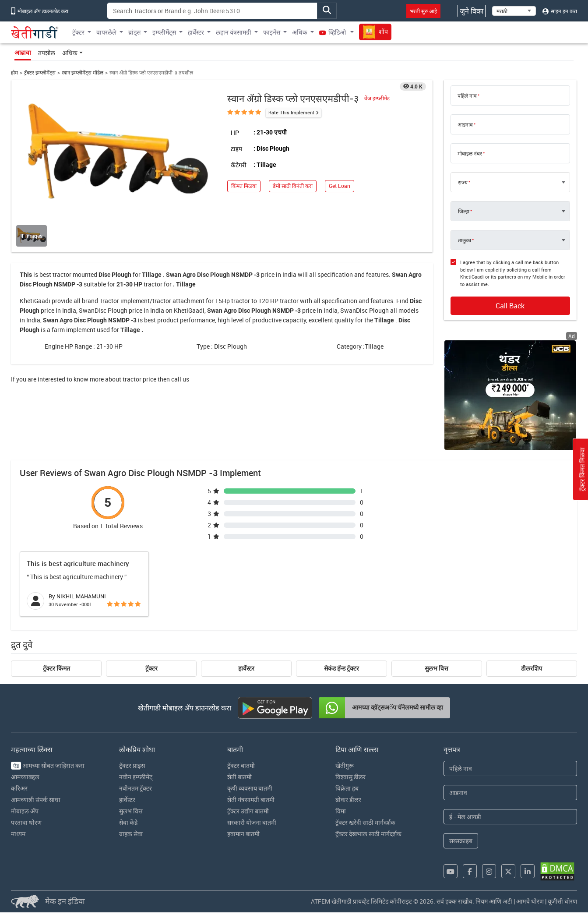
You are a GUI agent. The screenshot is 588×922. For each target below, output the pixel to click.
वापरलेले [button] (106, 32)
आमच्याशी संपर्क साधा (36, 800)
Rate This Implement (291, 112)
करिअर (19, 788)
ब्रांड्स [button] (134, 32)
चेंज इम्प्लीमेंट (377, 98)
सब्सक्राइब (461, 841)
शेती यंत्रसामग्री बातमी (251, 800)
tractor (62, 274)
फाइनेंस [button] (272, 32)
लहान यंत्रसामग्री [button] (234, 32)
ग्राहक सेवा (131, 834)
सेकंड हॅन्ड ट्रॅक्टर (342, 668)
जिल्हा (464, 211)
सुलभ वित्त (437, 668)
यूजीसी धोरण (562, 901)
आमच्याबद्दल (25, 777)
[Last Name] (510, 793)
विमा (341, 811)
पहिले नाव (467, 95)
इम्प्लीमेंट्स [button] (164, 32)
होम (14, 72)
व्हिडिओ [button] (333, 32)
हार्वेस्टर (246, 668)
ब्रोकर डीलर (348, 800)
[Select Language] (514, 11)
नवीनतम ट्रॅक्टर (136, 788)
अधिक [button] (300, 32)
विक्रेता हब (347, 788)
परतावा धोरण (26, 822)
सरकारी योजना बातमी (252, 822)
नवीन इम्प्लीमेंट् (136, 777)
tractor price (139, 379)
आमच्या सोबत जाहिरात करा (48, 765)
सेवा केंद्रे (128, 822)
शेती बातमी (239, 777)
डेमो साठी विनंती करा (293, 186)
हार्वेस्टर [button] (196, 32)
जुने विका (472, 11)
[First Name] (510, 768)
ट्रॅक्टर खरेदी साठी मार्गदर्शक (365, 822)
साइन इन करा (560, 11)
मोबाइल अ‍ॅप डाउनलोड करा (40, 11)
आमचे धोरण (530, 901)
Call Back (510, 306)
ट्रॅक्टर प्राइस (132, 765)
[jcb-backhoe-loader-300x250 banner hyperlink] (510, 395)
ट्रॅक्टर (151, 668)
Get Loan (340, 186)
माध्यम (18, 834)
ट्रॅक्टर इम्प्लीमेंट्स (40, 72)
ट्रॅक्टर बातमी (241, 765)
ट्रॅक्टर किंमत (56, 668)
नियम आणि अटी (494, 901)
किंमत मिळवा (244, 186)
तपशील (47, 53)
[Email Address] (510, 817)
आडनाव (465, 124)
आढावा (23, 53)
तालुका (465, 240)
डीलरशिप (532, 668)
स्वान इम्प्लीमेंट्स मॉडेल (83, 72)
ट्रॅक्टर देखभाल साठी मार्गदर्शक (368, 834)
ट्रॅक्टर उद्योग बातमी (248, 811)
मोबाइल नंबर (470, 153)
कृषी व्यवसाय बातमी (250, 788)
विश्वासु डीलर (350, 777)
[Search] (212, 11)
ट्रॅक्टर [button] (78, 32)
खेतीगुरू (345, 765)
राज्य (463, 182)
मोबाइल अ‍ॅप (25, 811)
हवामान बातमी (243, 834)
